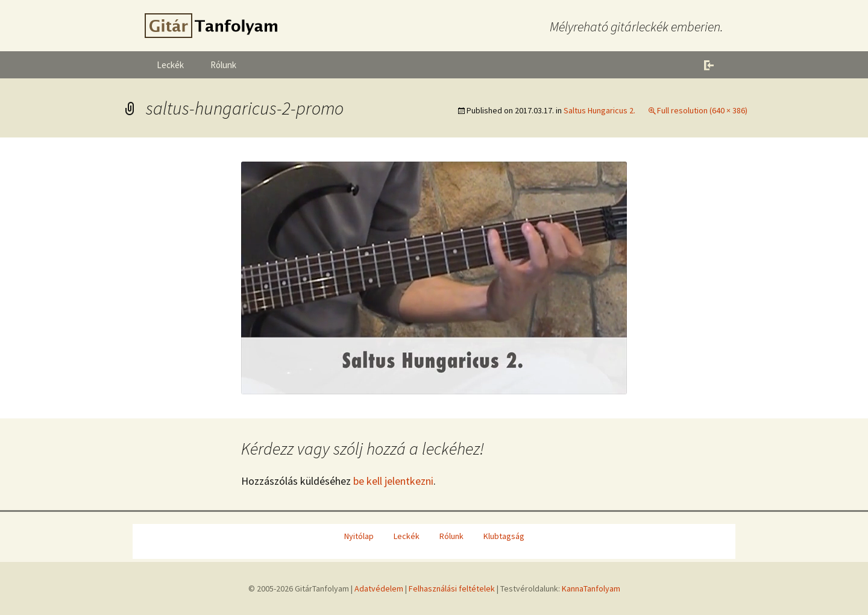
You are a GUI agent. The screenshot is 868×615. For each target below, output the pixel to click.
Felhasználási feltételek (452, 588)
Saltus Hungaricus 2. (599, 110)
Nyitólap (359, 536)
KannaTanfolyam (591, 588)
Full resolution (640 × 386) (702, 110)
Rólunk (223, 65)
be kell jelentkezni (393, 481)
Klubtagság (504, 536)
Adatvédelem (379, 588)
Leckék (170, 65)
